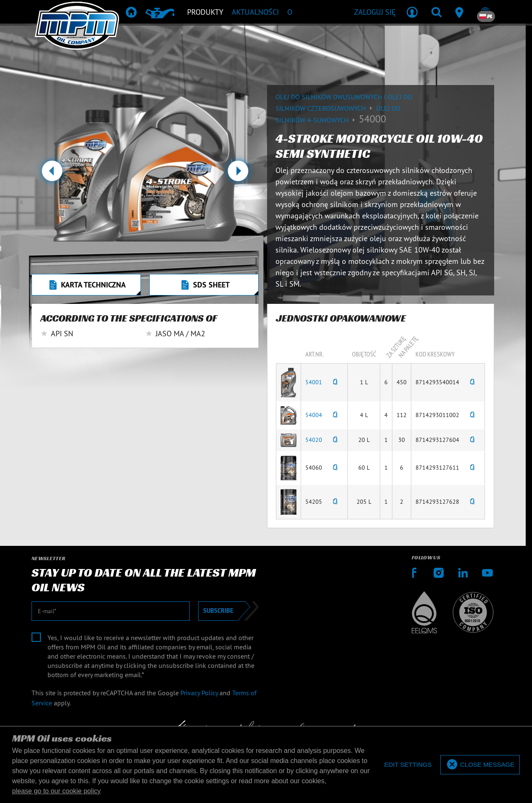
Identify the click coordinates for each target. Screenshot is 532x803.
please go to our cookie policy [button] (57, 791)
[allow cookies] (480, 765)
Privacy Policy (199, 693)
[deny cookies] (408, 765)
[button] (52, 174)
